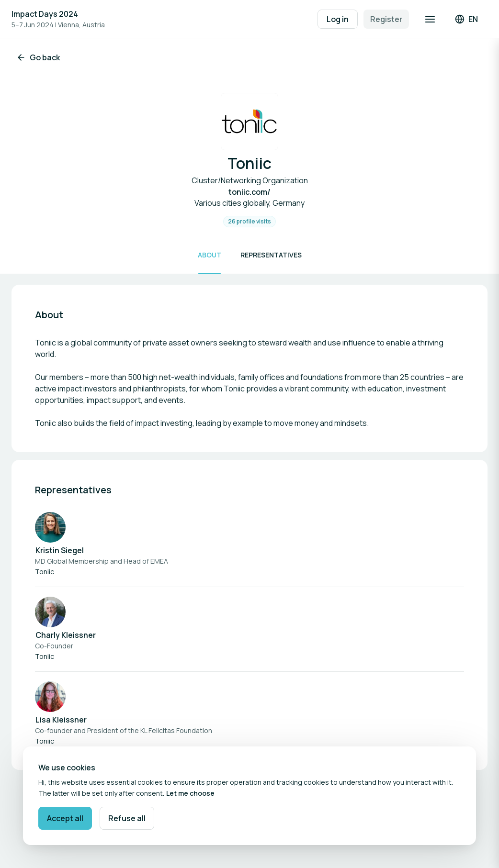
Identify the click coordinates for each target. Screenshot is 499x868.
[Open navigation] (430, 19)
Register (386, 19)
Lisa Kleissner (61, 720)
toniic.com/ (249, 192)
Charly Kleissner (66, 635)
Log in (338, 19)
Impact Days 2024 (45, 14)
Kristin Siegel (60, 550)
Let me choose (190, 793)
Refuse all (127, 818)
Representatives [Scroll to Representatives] (271, 255)
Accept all (65, 818)
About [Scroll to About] (210, 255)
